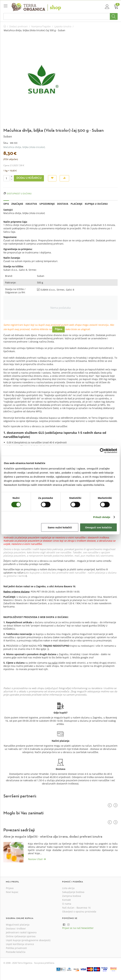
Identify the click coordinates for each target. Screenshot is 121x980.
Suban (8, 136)
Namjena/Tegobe (41, 26)
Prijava (58, 329)
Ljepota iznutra (63, 26)
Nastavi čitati (35, 859)
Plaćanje (77, 204)
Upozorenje (47, 204)
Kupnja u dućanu (96, 204)
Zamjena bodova (72, 896)
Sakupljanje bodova (73, 892)
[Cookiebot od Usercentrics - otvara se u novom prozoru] (102, 451)
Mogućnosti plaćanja (18, 925)
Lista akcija (68, 888)
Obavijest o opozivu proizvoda (79, 912)
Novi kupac (12, 892)
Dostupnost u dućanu (19, 193)
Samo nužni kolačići (60, 527)
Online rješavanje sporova (21, 936)
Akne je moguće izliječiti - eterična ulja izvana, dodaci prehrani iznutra (53, 837)
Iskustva (31, 204)
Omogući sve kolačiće (99, 527)
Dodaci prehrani (19, 26)
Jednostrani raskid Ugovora (21, 932)
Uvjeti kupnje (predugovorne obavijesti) (28, 940)
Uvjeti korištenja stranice (20, 944)
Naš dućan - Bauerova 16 (76, 908)
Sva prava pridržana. (44, 963)
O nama (67, 904)
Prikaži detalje (102, 517)
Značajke (17, 204)
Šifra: (6, 143)
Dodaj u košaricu (29, 178)
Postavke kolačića (16, 952)
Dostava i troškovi (16, 928)
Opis (6, 204)
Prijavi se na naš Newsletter (78, 928)
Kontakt (66, 900)
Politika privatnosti (16, 948)
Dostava (63, 204)
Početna (5, 26)
